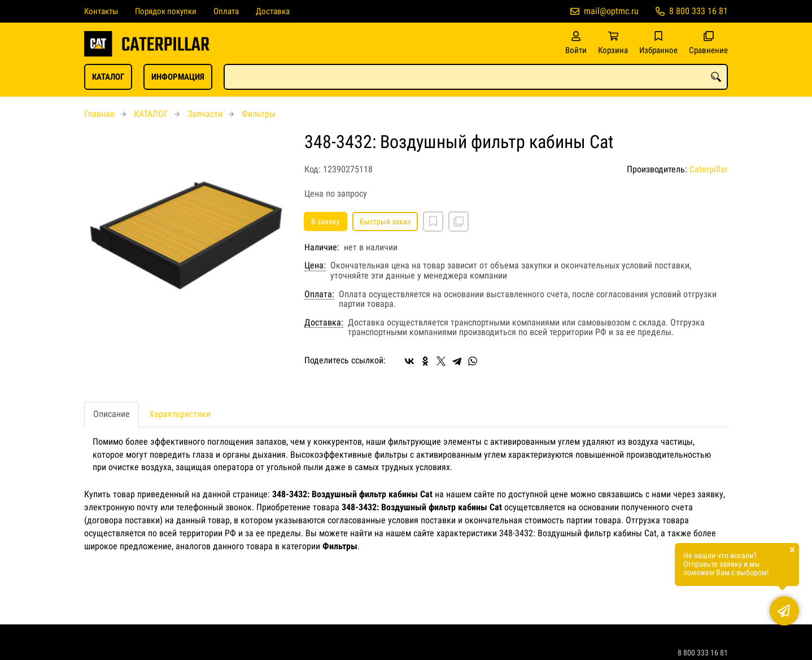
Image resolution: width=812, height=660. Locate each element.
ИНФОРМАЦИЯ (178, 77)
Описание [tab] (112, 414)
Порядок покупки (166, 11)
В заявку (326, 222)
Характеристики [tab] (180, 414)
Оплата (226, 11)
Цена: (315, 266)
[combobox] (476, 77)
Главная (99, 114)
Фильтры (259, 114)
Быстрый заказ (385, 222)
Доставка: (324, 323)
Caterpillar (709, 169)
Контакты (101, 11)
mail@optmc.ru (611, 11)
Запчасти (205, 114)
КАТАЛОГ (108, 77)
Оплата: (319, 294)
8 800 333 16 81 (699, 11)
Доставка (273, 11)
